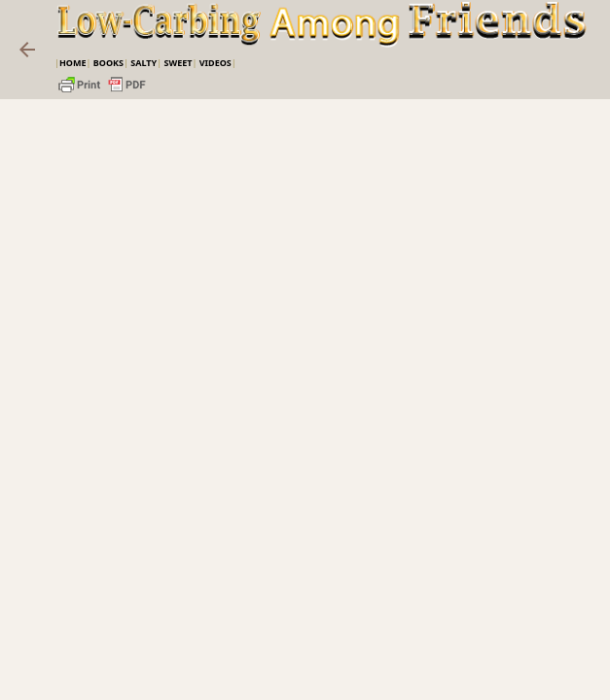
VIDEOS (215, 63)
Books (108, 63)
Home (73, 63)
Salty (144, 63)
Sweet (178, 63)
